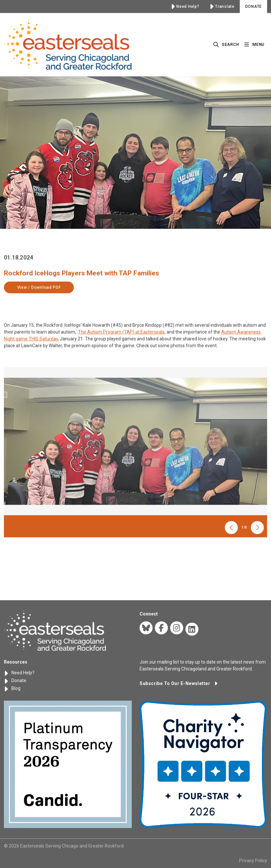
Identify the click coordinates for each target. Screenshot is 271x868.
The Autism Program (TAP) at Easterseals (121, 348)
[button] (179, 683)
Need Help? (19, 673)
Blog (12, 688)
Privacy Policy (253, 861)
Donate (15, 680)
